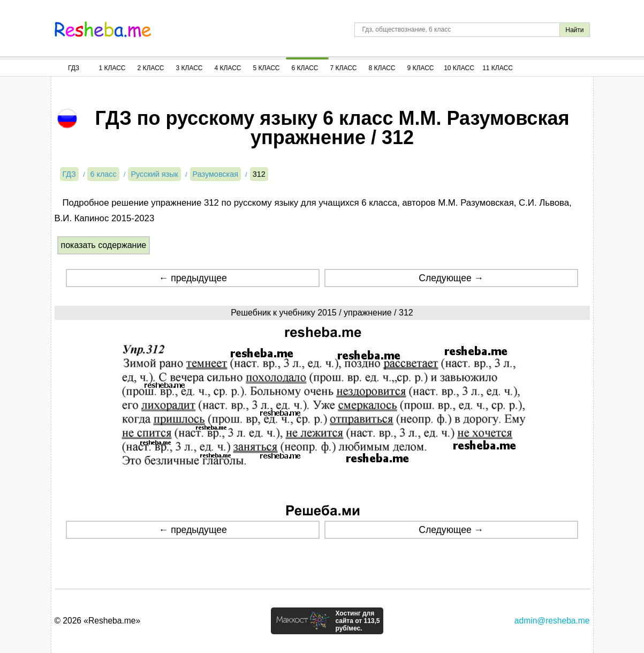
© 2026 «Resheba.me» (98, 621)
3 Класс (190, 68)
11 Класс (498, 68)
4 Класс (228, 68)
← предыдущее (193, 278)
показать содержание (104, 245)
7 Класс (344, 68)
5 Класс (267, 68)
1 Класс (112, 68)
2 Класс (151, 68)
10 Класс (459, 68)
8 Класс (382, 68)
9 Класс (421, 68)
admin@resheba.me (552, 621)
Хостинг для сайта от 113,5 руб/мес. (357, 621)
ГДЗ (74, 68)
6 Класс (305, 68)
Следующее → (451, 278)
